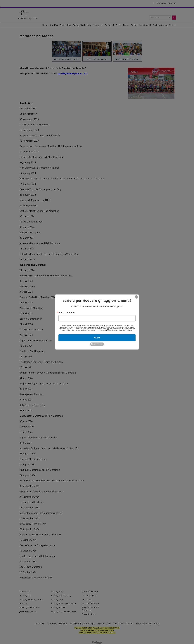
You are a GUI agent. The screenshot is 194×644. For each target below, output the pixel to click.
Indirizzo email (67, 313)
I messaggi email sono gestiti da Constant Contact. (115, 330)
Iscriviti (97, 338)
